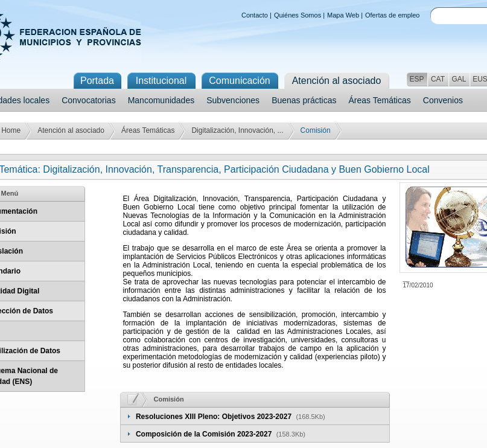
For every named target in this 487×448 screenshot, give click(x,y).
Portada (97, 81)
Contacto (255, 15)
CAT (438, 79)
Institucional (161, 81)
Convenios (443, 100)
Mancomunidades (161, 100)
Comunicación (239, 81)
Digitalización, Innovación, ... (237, 130)
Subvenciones (233, 100)
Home (11, 130)
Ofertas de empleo (393, 15)
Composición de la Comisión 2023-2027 (205, 434)
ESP (416, 79)
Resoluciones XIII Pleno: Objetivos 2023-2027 (215, 417)
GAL (459, 79)
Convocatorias (89, 100)
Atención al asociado (71, 130)
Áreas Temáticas (380, 100)
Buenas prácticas (304, 100)
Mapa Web (343, 15)
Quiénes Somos (298, 15)
